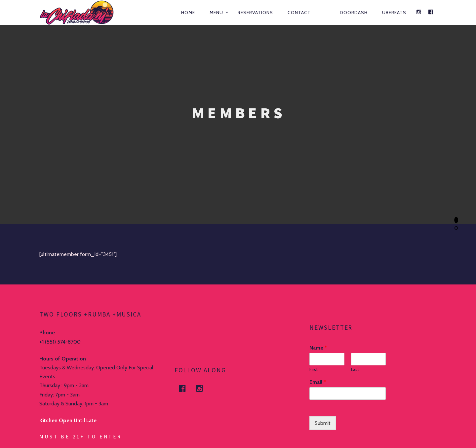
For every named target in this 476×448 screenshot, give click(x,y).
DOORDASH (354, 13)
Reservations (255, 13)
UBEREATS (394, 13)
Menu (216, 13)
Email (318, 382)
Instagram (204, 388)
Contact (299, 13)
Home (188, 13)
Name (318, 348)
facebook (186, 388)
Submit (323, 423)
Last (355, 369)
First (314, 369)
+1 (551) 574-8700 (60, 342)
